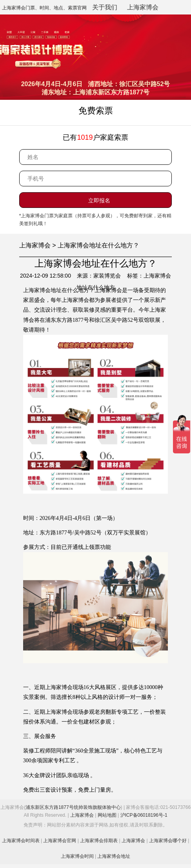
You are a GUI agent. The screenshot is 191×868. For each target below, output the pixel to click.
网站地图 (107, 815)
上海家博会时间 (77, 856)
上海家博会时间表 (21, 841)
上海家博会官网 (60, 841)
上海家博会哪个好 (168, 841)
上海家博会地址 (114, 856)
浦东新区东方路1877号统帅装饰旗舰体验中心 (73, 807)
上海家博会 (143, 7)
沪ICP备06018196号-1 (144, 815)
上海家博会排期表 (99, 841)
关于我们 (105, 7)
